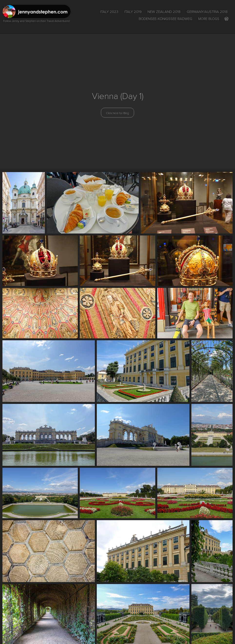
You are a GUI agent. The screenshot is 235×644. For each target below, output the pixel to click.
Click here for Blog (117, 113)
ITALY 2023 (109, 12)
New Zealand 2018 (164, 12)
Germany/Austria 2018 (207, 12)
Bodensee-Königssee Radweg (166, 19)
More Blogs (209, 19)
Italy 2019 (133, 12)
